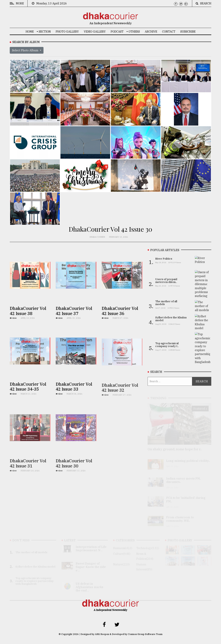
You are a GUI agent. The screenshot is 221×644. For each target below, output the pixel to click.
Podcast (117, 32)
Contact (169, 32)
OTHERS (134, 32)
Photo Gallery (67, 32)
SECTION (45, 32)
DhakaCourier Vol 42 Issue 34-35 (28, 394)
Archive (151, 32)
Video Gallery (95, 32)
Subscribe (188, 32)
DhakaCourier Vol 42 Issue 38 (28, 314)
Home (30, 32)
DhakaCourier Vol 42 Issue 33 (74, 394)
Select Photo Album (26, 50)
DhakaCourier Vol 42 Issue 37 (74, 314)
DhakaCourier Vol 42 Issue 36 (120, 316)
